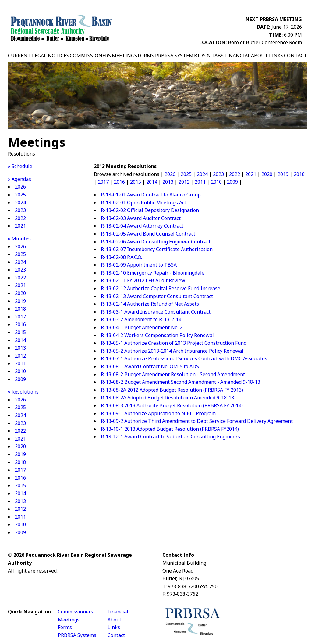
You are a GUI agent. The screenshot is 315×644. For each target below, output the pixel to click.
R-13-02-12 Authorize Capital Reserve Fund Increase (161, 288)
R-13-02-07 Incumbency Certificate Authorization (157, 249)
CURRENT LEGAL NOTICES (39, 56)
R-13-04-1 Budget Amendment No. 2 (142, 327)
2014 (20, 340)
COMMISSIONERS (90, 56)
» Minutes (19, 239)
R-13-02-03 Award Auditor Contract (141, 218)
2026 (20, 187)
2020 (20, 293)
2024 (20, 203)
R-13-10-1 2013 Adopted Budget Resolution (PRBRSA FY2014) (170, 429)
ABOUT (260, 56)
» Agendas (19, 179)
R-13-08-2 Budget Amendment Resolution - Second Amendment (173, 374)
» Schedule (20, 166)
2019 (20, 301)
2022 (20, 218)
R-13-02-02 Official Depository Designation (150, 210)
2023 (20, 210)
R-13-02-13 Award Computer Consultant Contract (157, 296)
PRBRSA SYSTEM (174, 56)
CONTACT (296, 56)
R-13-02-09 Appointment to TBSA (139, 265)
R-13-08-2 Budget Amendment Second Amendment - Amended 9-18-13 (181, 382)
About (114, 620)
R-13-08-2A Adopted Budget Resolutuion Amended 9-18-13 (167, 398)
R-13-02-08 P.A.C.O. (121, 257)
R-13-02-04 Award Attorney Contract (142, 226)
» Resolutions (23, 392)
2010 (20, 371)
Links (114, 627)
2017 (20, 317)
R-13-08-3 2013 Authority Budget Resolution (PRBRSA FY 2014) (172, 405)
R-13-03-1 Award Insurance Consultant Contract (156, 312)
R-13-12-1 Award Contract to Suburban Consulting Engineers (170, 437)
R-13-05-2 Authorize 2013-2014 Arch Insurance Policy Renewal (172, 351)
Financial (118, 612)
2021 (20, 226)
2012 (20, 356)
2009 (20, 379)
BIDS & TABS (209, 56)
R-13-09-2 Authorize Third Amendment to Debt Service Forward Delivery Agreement (197, 421)
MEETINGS (124, 56)
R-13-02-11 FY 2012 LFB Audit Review (143, 280)
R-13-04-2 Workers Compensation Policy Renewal (157, 335)
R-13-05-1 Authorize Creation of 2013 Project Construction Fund (174, 343)
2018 (20, 309)
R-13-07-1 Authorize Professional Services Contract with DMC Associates (184, 358)
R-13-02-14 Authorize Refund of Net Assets (150, 304)
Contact (116, 635)
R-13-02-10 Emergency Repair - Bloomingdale (153, 273)
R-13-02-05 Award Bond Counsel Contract (148, 234)
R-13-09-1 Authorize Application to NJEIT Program (158, 413)
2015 (20, 332)
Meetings (69, 620)
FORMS (146, 56)
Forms (65, 627)
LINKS (276, 56)
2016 (20, 324)
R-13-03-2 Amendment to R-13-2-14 (141, 319)
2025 (20, 195)
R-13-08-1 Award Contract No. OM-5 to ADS (150, 366)
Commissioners (76, 612)
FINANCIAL (237, 56)
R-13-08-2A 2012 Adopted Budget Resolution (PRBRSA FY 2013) (172, 390)
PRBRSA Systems (77, 635)
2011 (20, 363)
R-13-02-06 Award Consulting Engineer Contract (156, 242)
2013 (20, 348)
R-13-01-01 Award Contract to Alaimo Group (151, 195)
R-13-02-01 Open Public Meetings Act (143, 203)
